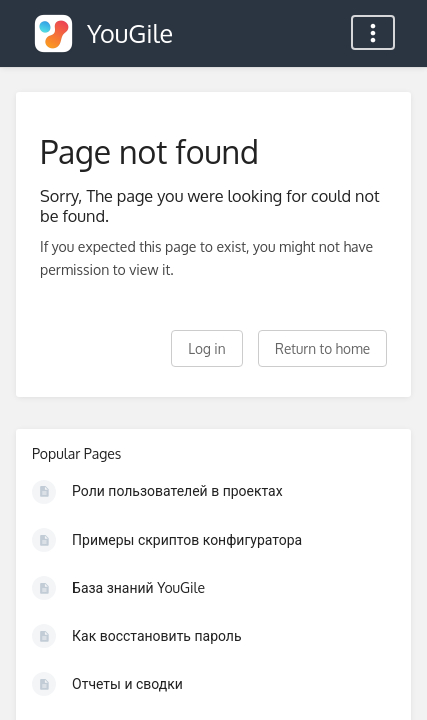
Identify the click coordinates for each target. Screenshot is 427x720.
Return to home (322, 348)
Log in (206, 348)
